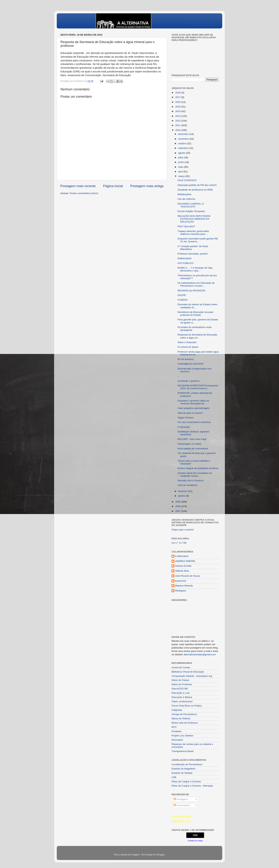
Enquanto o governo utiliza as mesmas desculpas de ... (193, 402)
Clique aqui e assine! (183, 530)
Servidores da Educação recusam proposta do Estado (196, 313)
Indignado (177, 710)
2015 (178, 107)
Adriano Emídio (183, 566)
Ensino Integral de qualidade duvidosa (198, 468)
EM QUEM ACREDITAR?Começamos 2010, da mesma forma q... (198, 387)
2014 (178, 111)
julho (181, 158)
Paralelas (177, 731)
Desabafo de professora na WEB (195, 190)
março (182, 176)
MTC (174, 727)
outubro (183, 143)
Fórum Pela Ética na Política (187, 706)
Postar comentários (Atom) (84, 193)
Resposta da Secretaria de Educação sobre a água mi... (198, 336)
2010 (178, 130)
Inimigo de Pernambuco (184, 714)
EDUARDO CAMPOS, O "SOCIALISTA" (191, 205)
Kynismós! (181, 581)
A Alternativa (182, 556)
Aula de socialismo (188, 485)
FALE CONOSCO (187, 180)
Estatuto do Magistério (183, 769)
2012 (178, 121)
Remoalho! (177, 740)
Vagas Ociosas (186, 418)
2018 (178, 93)
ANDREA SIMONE (185, 561)
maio (181, 167)
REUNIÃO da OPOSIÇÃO (191, 291)
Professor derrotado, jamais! (193, 254)
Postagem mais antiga (147, 186)
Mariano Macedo (184, 586)
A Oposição (184, 427)
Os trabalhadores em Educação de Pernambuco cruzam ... (196, 284)
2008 (178, 506)
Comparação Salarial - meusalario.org (192, 676)
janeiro (182, 496)
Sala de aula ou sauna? (190, 413)
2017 (178, 97)
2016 (178, 102)
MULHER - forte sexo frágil (192, 439)
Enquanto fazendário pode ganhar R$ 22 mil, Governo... (198, 240)
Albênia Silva (182, 571)
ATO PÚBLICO (186, 263)
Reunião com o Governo (191, 481)
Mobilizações (185, 194)
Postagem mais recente (78, 186)
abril (181, 172)
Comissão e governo (189, 381)
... (179, 376)
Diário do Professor (182, 684)
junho (181, 162)
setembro (183, 148)
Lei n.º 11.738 (179, 543)
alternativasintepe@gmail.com (200, 654)
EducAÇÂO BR (180, 689)
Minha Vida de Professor (185, 723)
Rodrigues (181, 591)
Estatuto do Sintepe (182, 773)
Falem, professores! (182, 701)
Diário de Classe (180, 680)
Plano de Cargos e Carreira (186, 781)
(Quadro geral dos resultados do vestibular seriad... (195, 474)
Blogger (161, 855)
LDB (174, 777)
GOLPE (182, 295)
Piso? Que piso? (186, 226)
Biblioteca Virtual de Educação (188, 672)
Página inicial (113, 186)
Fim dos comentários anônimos (194, 422)
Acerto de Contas (181, 667)
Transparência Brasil (182, 751)
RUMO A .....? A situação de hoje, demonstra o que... (195, 269)
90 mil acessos (185, 359)
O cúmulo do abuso (188, 347)
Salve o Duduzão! (187, 342)
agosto (182, 153)
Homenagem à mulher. (190, 444)
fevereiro (183, 491)
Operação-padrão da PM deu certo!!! (197, 185)
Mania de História (181, 719)
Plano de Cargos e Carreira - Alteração (192, 786)
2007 (178, 511)
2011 (178, 125)
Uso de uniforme (186, 199)
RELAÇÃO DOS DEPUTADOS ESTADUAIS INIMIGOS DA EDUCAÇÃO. (194, 219)
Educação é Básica (182, 697)
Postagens (181, 799)
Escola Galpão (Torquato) (191, 211)
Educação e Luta (181, 693)
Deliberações (185, 258)
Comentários (182, 805)
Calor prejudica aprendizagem (194, 408)
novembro (184, 139)
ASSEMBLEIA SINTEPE (191, 364)
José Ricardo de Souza (188, 576)
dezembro (184, 134)
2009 (178, 502)
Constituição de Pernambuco (187, 764)
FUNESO (183, 300)
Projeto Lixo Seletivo (182, 736)
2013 (178, 116)
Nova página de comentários (193, 448)
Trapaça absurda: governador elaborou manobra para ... (193, 233)
